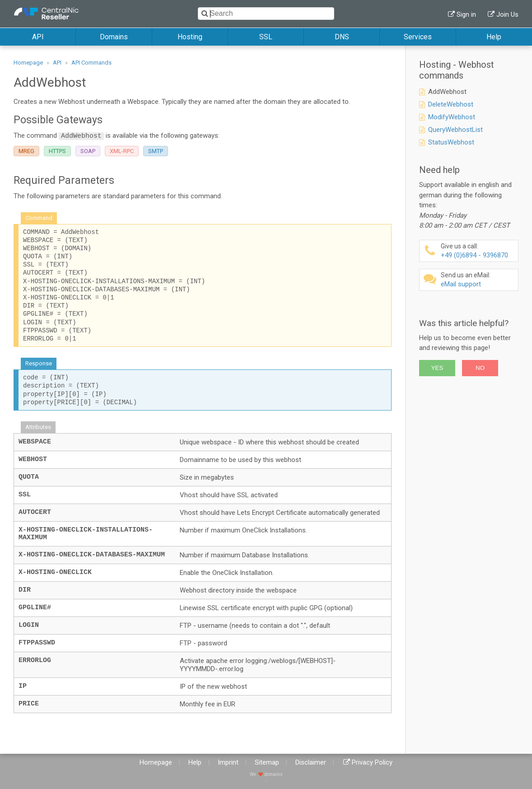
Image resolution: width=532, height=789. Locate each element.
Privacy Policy (372, 762)
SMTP (156, 151)
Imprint (228, 762)
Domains (114, 37)
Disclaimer (311, 762)
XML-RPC (122, 151)
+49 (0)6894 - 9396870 (478, 251)
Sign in (466, 14)
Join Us (507, 14)
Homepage (28, 63)
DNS (342, 37)
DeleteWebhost (451, 104)
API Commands (91, 63)
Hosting (190, 37)
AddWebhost (447, 92)
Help (494, 37)
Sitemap (267, 762)
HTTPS (57, 151)
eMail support (478, 280)
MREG (26, 151)
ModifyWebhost (452, 117)
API (38, 37)
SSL (266, 37)
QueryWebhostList (455, 130)
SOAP (88, 151)
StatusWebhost (451, 142)
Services (418, 37)
